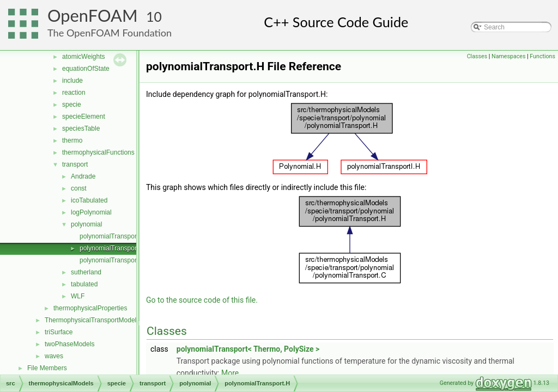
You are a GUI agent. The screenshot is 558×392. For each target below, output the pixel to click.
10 (154, 17)
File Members (47, 368)
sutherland (86, 272)
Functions (542, 56)
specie (72, 105)
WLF (78, 296)
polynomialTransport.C (112, 236)
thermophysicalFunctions (98, 152)
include (72, 81)
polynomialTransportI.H (113, 260)
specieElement (84, 117)
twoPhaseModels (69, 344)
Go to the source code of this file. (202, 300)
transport (75, 164)
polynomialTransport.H (112, 248)
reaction (74, 93)
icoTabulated (89, 200)
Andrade (83, 176)
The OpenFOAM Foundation (110, 33)
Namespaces (508, 56)
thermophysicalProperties (90, 308)
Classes (477, 56)
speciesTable (81, 128)
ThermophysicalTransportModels (92, 320)
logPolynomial (91, 212)
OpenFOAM (93, 16)
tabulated (84, 284)
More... (233, 373)
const (79, 188)
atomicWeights (83, 57)
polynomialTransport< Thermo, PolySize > (248, 349)
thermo (72, 140)
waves (54, 356)
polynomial (86, 224)
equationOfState (86, 69)
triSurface (59, 332)
